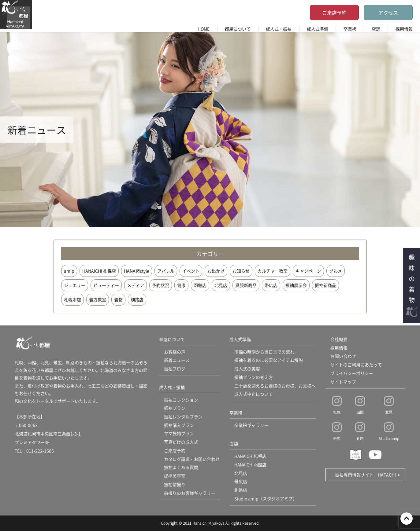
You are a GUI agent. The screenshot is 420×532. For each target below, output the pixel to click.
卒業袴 (350, 29)
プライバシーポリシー (352, 374)
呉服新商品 (246, 285)
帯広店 (271, 285)
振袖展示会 (296, 285)
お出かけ (216, 271)
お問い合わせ (343, 357)
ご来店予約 (334, 13)
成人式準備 (318, 29)
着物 (118, 299)
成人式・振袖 (279, 29)
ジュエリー (75, 285)
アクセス (388, 13)
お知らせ (241, 271)
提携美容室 (175, 477)
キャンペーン (308, 271)
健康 (181, 285)
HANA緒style (137, 271)
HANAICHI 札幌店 (99, 271)
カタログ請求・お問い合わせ (192, 460)
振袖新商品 (325, 285)
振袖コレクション (181, 400)
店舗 (376, 29)
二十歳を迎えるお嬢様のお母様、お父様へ (275, 386)
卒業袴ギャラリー (251, 426)
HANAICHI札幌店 (251, 457)
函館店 (200, 285)
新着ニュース (177, 361)
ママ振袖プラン (179, 435)
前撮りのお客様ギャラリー (190, 494)
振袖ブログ (175, 369)
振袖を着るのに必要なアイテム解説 (269, 361)
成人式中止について (254, 395)
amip (69, 271)
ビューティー (106, 285)
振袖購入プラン (179, 426)
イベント (191, 271)
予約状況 (161, 285)
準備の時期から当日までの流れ (264, 352)
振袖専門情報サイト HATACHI (365, 475)
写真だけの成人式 (181, 443)
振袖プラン (175, 409)
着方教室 (98, 299)
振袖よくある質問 (181, 469)
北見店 (221, 285)
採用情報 (404, 29)
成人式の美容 (247, 369)
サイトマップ (343, 382)
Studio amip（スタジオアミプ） (266, 500)
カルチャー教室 (273, 271)
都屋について (238, 29)
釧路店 (137, 299)
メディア (136, 285)
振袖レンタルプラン (183, 417)
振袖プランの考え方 (254, 378)
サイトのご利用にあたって (356, 365)
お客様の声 (175, 352)
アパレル (166, 271)
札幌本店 (72, 299)
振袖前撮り (175, 486)
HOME (204, 29)
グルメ (336, 271)
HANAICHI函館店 (251, 466)
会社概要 (339, 339)
